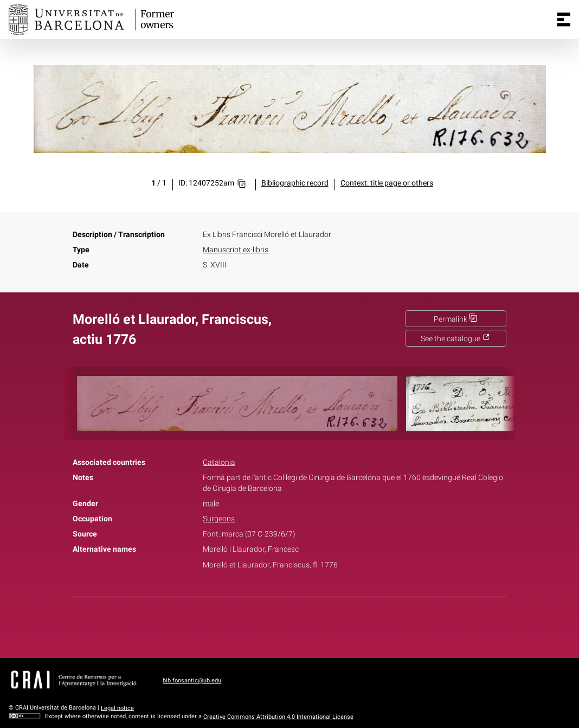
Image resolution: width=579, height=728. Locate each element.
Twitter (284, 625)
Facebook (259, 625)
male (211, 504)
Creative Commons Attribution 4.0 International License (278, 716)
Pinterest (308, 625)
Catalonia (219, 462)
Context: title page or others (387, 183)
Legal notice (117, 708)
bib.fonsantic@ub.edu (192, 681)
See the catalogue (455, 339)
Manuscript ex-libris (236, 250)
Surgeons (219, 519)
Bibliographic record (295, 183)
